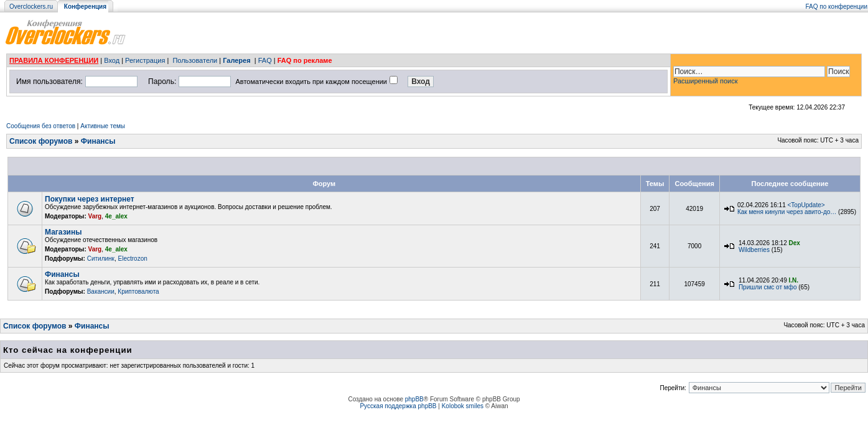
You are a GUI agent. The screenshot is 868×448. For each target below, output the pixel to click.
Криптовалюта (138, 292)
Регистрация (145, 60)
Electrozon (133, 259)
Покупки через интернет (90, 199)
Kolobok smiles (463, 406)
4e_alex (116, 216)
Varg (95, 216)
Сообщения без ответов (41, 126)
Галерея (236, 60)
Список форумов (41, 141)
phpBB (414, 399)
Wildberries (754, 250)
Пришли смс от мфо (768, 287)
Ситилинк (101, 259)
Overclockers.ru (31, 7)
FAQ (265, 60)
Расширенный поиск (706, 81)
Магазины (63, 232)
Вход (112, 60)
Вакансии (101, 292)
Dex (795, 243)
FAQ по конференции (837, 7)
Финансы (98, 141)
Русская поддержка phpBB (398, 406)
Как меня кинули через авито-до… (787, 212)
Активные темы (103, 126)
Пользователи (195, 60)
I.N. (794, 280)
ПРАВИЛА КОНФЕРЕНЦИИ (54, 60)
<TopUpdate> (806, 205)
